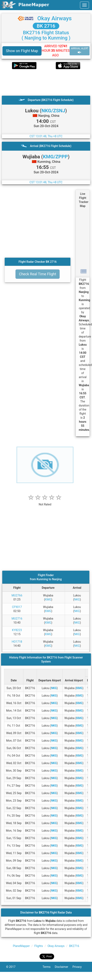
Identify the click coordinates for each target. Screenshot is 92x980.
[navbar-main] (84, 5)
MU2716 (17, 619)
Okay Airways (54, 18)
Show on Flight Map (22, 51)
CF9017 (17, 607)
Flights (39, 946)
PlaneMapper (21, 946)
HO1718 (17, 642)
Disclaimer (64, 967)
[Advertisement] (44, 82)
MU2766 (17, 595)
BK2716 (74, 946)
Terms (49, 967)
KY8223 (17, 630)
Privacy (79, 967)
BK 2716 (46, 26)
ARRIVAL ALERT (80, 51)
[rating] (45, 502)
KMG (48, 599)
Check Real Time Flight (38, 274)
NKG (77, 599)
